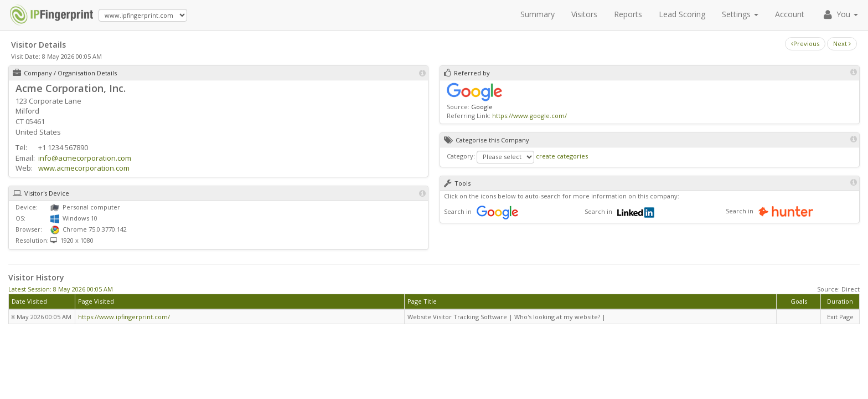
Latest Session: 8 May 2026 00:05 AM (61, 289)
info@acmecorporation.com (85, 158)
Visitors (584, 14)
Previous (805, 44)
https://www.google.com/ (529, 116)
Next (842, 44)
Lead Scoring (682, 14)
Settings (740, 14)
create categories (562, 156)
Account (790, 14)
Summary (538, 14)
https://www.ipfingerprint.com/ (124, 317)
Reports (628, 14)
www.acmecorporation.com (84, 168)
